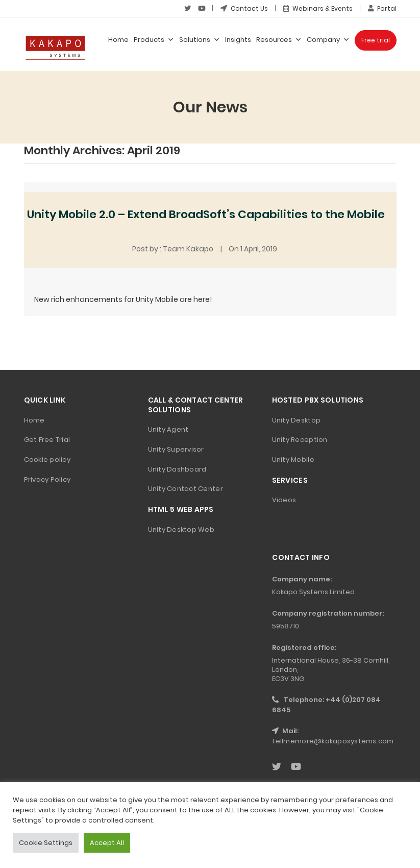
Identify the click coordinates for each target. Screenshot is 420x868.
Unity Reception (300, 440)
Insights (238, 40)
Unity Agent (168, 429)
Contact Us (244, 8)
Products (154, 40)
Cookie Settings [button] (46, 843)
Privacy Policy (47, 479)
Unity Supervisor (176, 449)
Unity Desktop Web (181, 530)
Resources (279, 40)
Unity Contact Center (186, 489)
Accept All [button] (107, 843)
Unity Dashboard (177, 469)
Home (118, 40)
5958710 (286, 626)
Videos (284, 500)
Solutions (200, 40)
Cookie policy (47, 460)
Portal (382, 8)
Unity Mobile (293, 460)
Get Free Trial (47, 440)
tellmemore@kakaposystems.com (333, 741)
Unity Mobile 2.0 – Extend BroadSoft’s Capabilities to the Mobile (206, 214)
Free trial (376, 40)
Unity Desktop (296, 420)
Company (328, 40)
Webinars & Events (318, 8)
